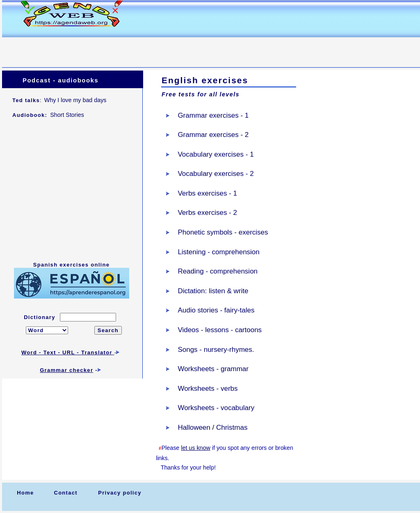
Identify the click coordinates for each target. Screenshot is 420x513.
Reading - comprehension (218, 271)
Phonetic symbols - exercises (223, 232)
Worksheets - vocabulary (216, 408)
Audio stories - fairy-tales (216, 310)
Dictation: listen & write (213, 291)
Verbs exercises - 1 (207, 193)
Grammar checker (66, 370)
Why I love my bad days (75, 100)
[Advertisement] (151, 48)
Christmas (232, 427)
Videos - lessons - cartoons (220, 330)
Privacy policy (120, 493)
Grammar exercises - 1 (213, 115)
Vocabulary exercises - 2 (216, 174)
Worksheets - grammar (213, 369)
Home (25, 493)
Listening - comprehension (218, 252)
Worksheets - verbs (208, 389)
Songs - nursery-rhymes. (216, 350)
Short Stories (67, 115)
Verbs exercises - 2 (207, 213)
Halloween (194, 427)
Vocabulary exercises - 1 (216, 154)
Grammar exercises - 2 (213, 135)
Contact (66, 493)
